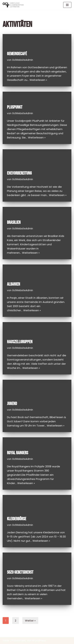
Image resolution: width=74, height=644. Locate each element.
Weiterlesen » (38, 80)
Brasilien (14, 222)
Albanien (14, 284)
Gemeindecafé (17, 54)
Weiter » (30, 621)
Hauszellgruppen (20, 342)
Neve (6, 640)
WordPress (39, 640)
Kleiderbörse (17, 519)
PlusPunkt (15, 107)
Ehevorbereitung (19, 173)
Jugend (12, 404)
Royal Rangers (18, 453)
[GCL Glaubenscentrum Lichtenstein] (13, 5)
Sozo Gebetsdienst (20, 572)
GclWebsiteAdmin (23, 60)
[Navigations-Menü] (67, 5)
